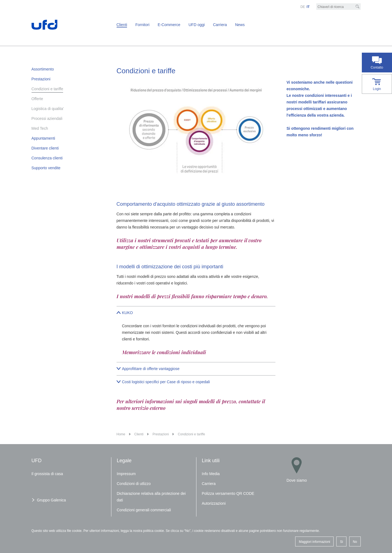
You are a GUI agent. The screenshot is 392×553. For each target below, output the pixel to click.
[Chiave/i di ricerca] (339, 7)
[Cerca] (357, 7)
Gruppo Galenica (52, 500)
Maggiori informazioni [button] (314, 542)
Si (341, 542)
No (355, 542)
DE (303, 7)
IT (308, 7)
